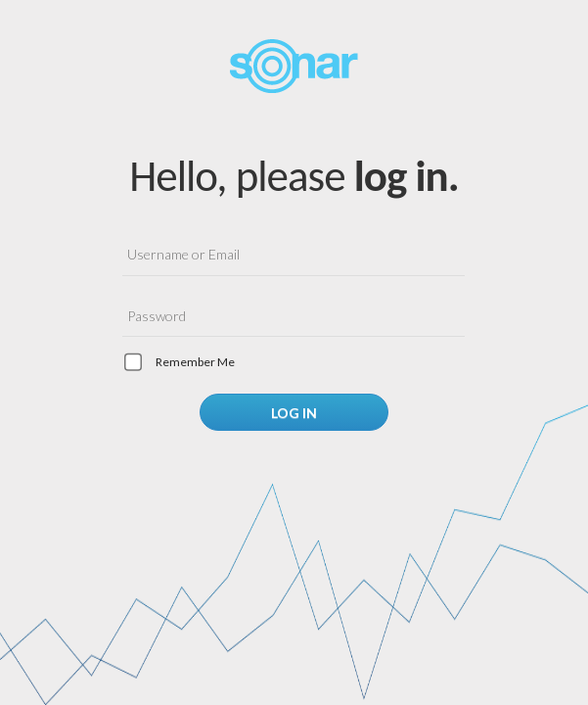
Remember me (195, 362)
